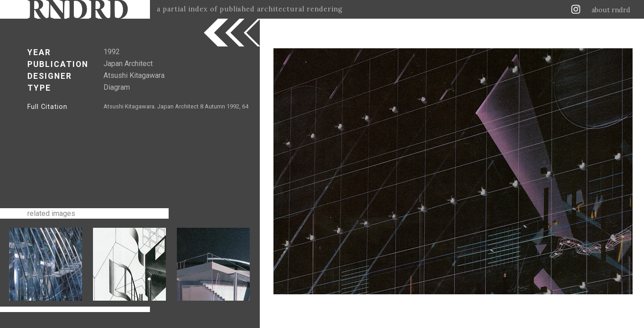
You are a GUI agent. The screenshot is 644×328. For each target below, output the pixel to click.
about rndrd (611, 10)
